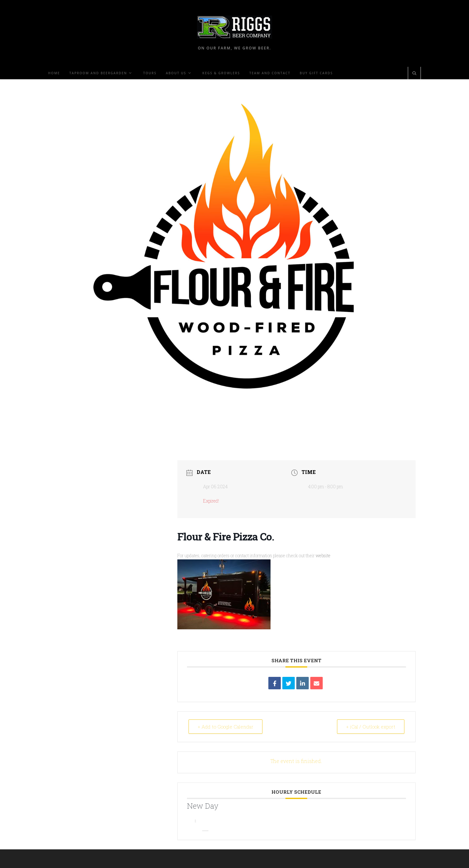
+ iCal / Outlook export (371, 727)
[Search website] (414, 74)
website (254, 591)
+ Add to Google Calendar (225, 727)
